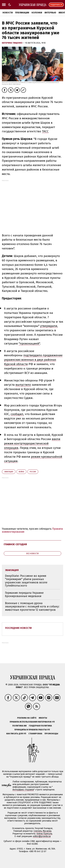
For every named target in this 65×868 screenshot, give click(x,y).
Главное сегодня (15, 544)
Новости (8, 13)
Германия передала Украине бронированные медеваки (24, 594)
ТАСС (45, 131)
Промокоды (51, 734)
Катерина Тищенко (12, 43)
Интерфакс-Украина (23, 790)
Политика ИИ (19, 726)
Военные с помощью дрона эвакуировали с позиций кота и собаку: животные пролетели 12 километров (32, 606)
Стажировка (35, 734)
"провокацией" (29, 343)
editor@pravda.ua (42, 836)
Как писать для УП (16, 734)
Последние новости (18, 628)
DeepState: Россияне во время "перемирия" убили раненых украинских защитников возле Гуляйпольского (26, 581)
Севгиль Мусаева (42, 831)
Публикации (22, 13)
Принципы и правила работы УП (32, 730)
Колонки (37, 13)
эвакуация (9, 472)
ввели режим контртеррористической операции (32, 443)
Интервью (50, 13)
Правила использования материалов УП (32, 722)
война (21, 472)
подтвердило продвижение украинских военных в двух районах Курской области (33, 360)
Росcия (33, 472)
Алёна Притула (44, 834)
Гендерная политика (40, 726)
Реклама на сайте (27, 718)
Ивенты (43, 718)
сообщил (17, 414)
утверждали (49, 326)
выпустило (23, 385)
